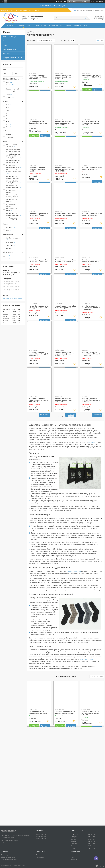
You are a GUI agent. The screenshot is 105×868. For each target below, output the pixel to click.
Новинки (6, 41)
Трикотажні (11, 137)
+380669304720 (34, 10)
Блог (85, 25)
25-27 (9, 105)
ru (3, 1)
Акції (5, 45)
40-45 (9, 116)
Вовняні (9, 134)
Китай (9, 82)
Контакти (77, 25)
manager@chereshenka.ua (13, 298)
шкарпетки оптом (74, 656)
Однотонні (11, 245)
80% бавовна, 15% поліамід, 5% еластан (14, 177)
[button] (93, 761)
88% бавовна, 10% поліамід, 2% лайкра (13, 214)
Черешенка (92, 527)
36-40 (9, 113)
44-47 (9, 127)
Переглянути (59, 6)
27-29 (9, 108)
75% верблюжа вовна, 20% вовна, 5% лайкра (14, 162)
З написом (11, 243)
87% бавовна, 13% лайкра (12, 210)
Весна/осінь (11, 228)
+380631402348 (21, 10)
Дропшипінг (8, 53)
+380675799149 (7, 10)
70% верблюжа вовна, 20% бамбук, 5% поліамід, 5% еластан (14, 156)
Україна (10, 85)
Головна (10, 25)
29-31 (9, 110)
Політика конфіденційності (10, 859)
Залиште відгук (99, 19)
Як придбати (40, 857)
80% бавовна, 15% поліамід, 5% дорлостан (14, 172)
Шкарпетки (34, 32)
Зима (9, 230)
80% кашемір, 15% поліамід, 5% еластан (14, 182)
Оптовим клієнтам (40, 25)
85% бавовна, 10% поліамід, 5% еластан (14, 196)
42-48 (9, 124)
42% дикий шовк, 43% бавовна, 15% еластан (14, 150)
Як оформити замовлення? (13, 58)
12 (8, 258)
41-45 (9, 119)
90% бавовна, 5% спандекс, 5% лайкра (14, 219)
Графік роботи (99, 17)
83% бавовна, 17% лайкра (12, 191)
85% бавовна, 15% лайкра (12, 200)
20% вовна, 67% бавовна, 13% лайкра (14, 146)
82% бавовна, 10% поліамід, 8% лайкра (13, 187)
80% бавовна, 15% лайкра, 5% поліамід (13, 166)
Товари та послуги (23, 25)
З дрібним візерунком (13, 239)
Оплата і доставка (56, 25)
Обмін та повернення (8, 857)
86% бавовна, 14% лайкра (12, 205)
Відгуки (68, 25)
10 (8, 256)
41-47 (9, 121)
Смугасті (10, 248)
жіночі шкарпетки (86, 744)
